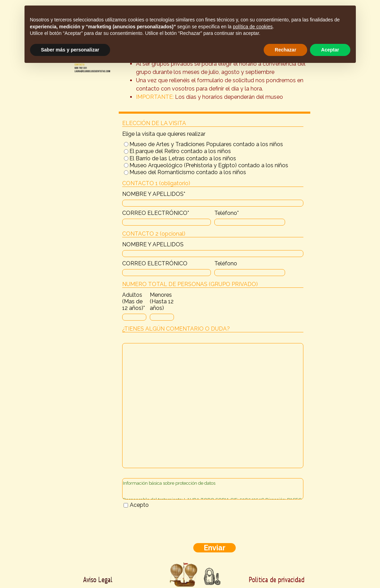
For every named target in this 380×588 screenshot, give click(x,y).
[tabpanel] (215, 72)
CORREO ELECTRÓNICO (156, 213)
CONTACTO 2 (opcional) (154, 234)
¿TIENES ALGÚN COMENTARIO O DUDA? (176, 329)
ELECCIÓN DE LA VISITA (154, 123)
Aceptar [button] (330, 50)
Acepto (139, 505)
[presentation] (175, 526)
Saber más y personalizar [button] (70, 50)
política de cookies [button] (253, 27)
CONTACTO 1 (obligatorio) (156, 183)
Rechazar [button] (285, 50)
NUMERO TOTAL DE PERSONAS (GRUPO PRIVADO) (190, 284)
